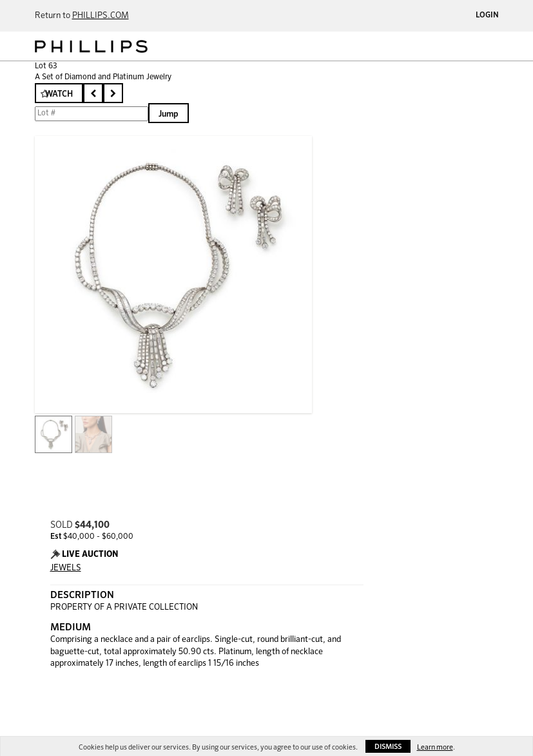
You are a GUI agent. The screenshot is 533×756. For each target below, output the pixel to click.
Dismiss (388, 747)
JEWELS (66, 568)
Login (487, 15)
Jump (169, 114)
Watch (59, 94)
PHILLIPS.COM (101, 16)
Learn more (435, 747)
